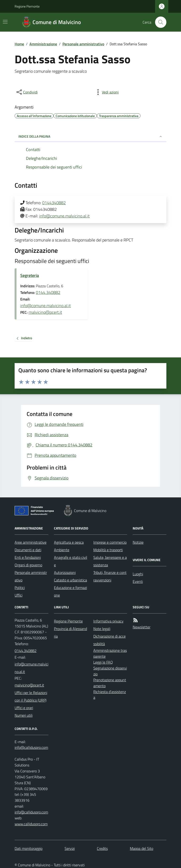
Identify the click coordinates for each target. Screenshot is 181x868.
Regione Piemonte (27, 6)
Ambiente (62, 550)
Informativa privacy (108, 621)
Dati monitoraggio (29, 848)
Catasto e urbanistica (70, 580)
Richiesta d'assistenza (110, 695)
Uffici (19, 595)
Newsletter (142, 627)
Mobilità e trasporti (108, 550)
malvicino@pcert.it (45, 312)
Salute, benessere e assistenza (110, 561)
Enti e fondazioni (28, 557)
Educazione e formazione (70, 591)
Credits (102, 848)
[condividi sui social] (27, 92)
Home (19, 44)
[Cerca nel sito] (159, 22)
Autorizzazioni (65, 572)
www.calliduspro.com (31, 824)
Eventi (138, 581)
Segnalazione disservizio (110, 671)
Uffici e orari (24, 708)
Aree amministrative (31, 542)
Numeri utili (24, 715)
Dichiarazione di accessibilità (109, 640)
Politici (20, 588)
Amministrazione (43, 44)
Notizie (138, 542)
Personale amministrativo (83, 44)
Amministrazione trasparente (110, 653)
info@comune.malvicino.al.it (64, 216)
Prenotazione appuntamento (110, 683)
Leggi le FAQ (103, 662)
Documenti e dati (28, 550)
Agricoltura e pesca (69, 542)
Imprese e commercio (110, 542)
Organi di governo (28, 565)
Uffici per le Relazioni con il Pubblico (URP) (31, 696)
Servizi (70, 848)
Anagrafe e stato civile (71, 561)
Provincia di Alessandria (70, 632)
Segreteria (30, 275)
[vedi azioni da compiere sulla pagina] (107, 92)
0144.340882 (48, 292)
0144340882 (54, 203)
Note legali (102, 629)
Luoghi (138, 574)
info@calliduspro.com (31, 812)
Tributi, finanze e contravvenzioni (110, 576)
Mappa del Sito (142, 848)
